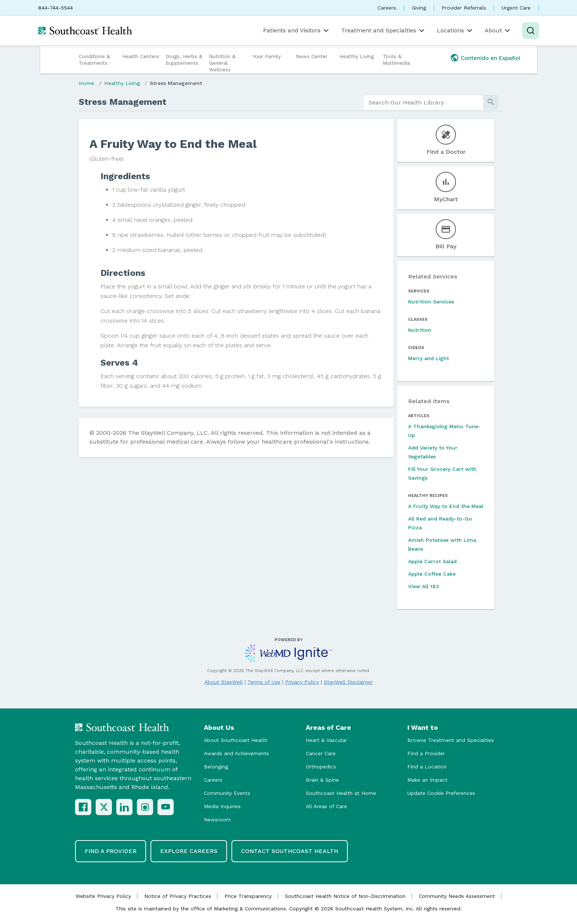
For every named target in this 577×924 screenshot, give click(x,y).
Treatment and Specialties (383, 31)
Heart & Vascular (326, 740)
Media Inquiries (222, 806)
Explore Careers (189, 851)
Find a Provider (426, 753)
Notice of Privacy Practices (178, 896)
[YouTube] (166, 807)
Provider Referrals (464, 8)
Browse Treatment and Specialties (451, 740)
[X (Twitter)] (104, 807)
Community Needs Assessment (457, 896)
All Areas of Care (326, 806)
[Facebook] (83, 807)
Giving (419, 8)
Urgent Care (516, 8)
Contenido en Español (491, 58)
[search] (423, 103)
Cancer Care (321, 753)
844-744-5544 (56, 8)
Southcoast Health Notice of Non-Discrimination (345, 896)
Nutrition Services (431, 302)
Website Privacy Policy (103, 896)
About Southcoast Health (236, 740)
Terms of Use (264, 682)
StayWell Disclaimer (348, 682)
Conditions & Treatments (94, 60)
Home (86, 83)
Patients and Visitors (297, 31)
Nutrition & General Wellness (222, 63)
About (498, 31)
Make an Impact (427, 780)
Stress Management (176, 83)
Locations (455, 31)
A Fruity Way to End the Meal (446, 506)
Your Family (267, 56)
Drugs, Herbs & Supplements (184, 60)
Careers (387, 8)
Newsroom (217, 820)
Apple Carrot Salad (432, 561)
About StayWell (224, 682)
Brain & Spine (322, 780)
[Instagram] (145, 807)
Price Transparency (248, 896)
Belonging (216, 767)
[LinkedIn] (124, 807)
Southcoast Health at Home (341, 793)
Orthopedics (321, 767)
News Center (312, 56)
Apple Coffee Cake (432, 574)
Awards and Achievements (236, 753)
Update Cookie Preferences (441, 793)
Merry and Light (429, 358)
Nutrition (420, 330)
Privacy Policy (302, 682)
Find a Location (427, 767)
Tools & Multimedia (396, 60)
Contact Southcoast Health (290, 851)
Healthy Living (357, 56)
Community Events (227, 793)
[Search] (531, 31)
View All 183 (424, 586)
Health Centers (141, 56)
